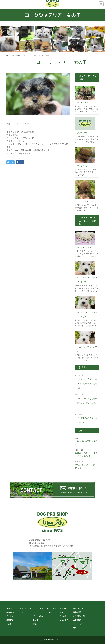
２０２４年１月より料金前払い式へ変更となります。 (87, 403)
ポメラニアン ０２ (85, 166)
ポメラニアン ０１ (85, 201)
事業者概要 (77, 612)
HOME (9, 608)
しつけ (36, 620)
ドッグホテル (38, 616)
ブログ (9, 624)
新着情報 (10, 620)
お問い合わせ (78, 608)
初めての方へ (11, 612)
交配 (35, 624)
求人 (75, 628)
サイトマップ (78, 624)
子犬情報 (63, 608)
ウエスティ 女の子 (85, 247)
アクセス (10, 616)
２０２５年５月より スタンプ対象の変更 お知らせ (87, 384)
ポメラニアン (83, 103)
